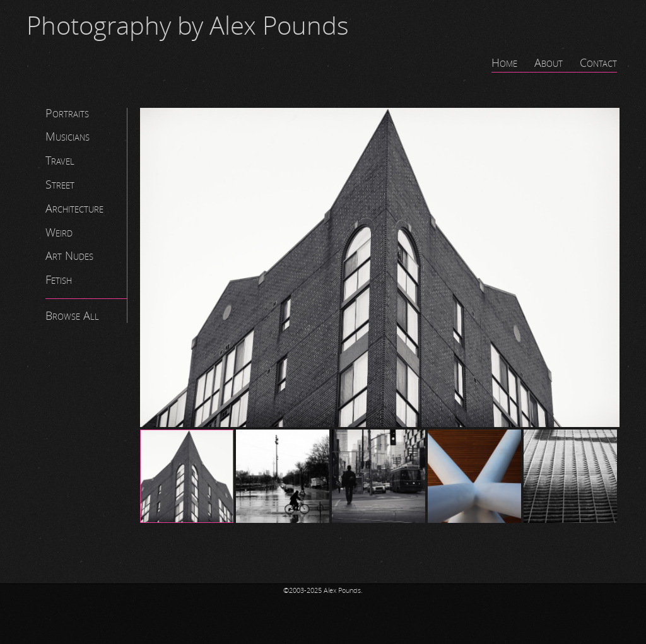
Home (504, 63)
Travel (60, 161)
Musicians (68, 137)
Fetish (59, 280)
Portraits (67, 114)
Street (60, 185)
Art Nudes (69, 256)
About (549, 63)
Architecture (74, 209)
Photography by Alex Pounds (188, 26)
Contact (598, 63)
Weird (59, 233)
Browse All (72, 316)
